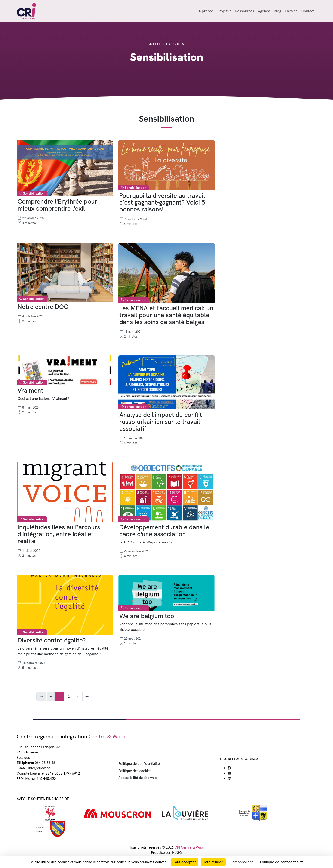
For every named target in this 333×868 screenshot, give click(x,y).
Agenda (264, 11)
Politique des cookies (135, 771)
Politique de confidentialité (139, 764)
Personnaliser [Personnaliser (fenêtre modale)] (242, 862)
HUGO (177, 853)
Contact (308, 11)
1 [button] (60, 696)
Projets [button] (223, 11)
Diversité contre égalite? (52, 640)
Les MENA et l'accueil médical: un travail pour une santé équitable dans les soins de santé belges (166, 315)
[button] (78, 697)
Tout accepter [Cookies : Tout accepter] (185, 862)
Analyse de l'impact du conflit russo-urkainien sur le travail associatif (161, 422)
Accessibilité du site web (138, 778)
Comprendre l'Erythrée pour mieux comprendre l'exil (57, 205)
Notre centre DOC (43, 307)
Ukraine (291, 11)
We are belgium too (147, 616)
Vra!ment (30, 390)
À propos (206, 11)
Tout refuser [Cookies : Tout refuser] (213, 862)
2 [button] (69, 696)
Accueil (155, 44)
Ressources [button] (245, 11)
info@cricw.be (39, 768)
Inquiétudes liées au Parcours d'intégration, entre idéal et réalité (59, 534)
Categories (175, 44)
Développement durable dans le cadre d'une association (164, 531)
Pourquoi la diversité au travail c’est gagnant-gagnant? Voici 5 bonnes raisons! (162, 203)
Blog (277, 11)
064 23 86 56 (45, 763)
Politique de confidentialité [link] (282, 862)
